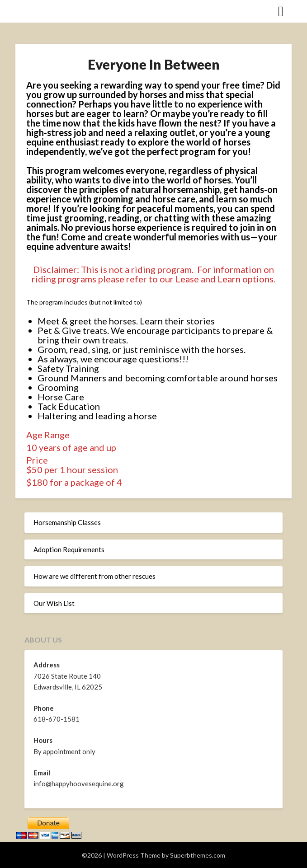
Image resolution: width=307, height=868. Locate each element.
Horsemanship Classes (67, 522)
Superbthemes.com (198, 855)
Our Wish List (54, 603)
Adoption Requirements (69, 549)
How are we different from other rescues (94, 576)
